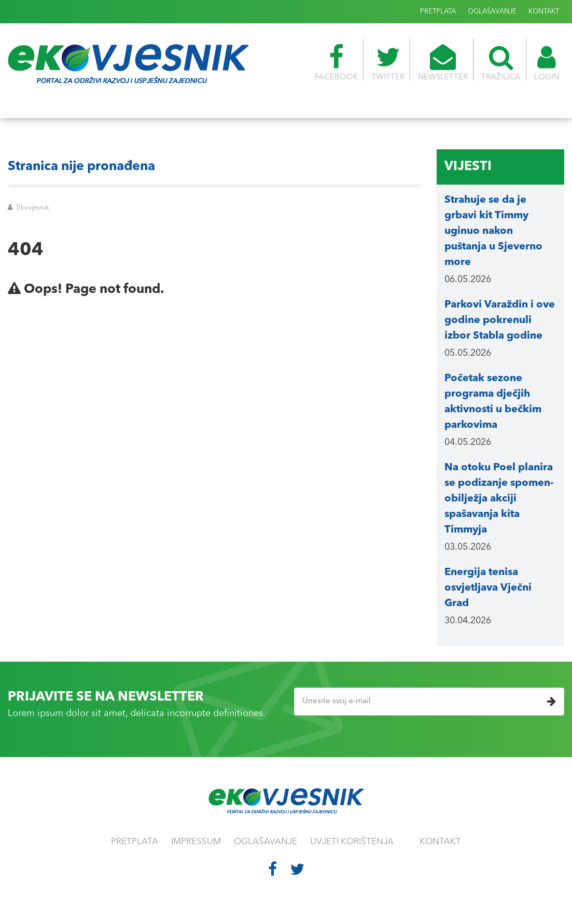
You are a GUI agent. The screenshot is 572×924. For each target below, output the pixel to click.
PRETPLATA (438, 12)
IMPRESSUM (196, 842)
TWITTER (388, 63)
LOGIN (547, 63)
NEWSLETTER (443, 63)
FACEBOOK (336, 63)
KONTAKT (544, 12)
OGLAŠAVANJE (492, 12)
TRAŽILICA (501, 63)
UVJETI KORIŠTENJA (352, 842)
